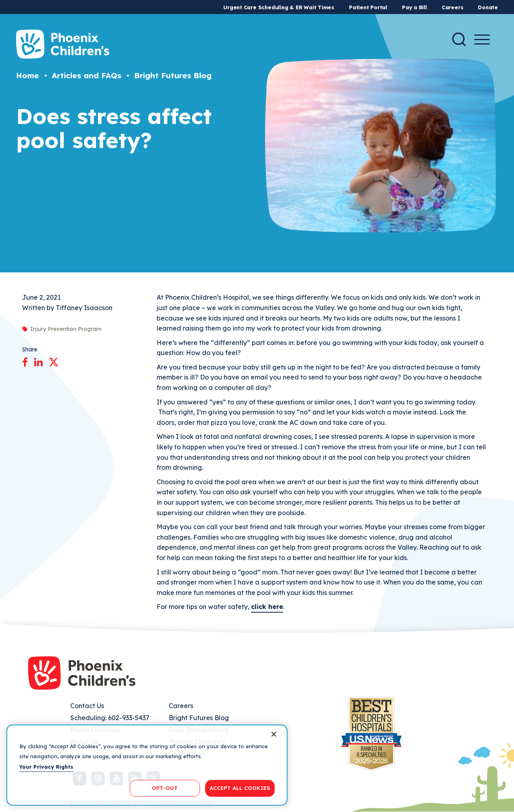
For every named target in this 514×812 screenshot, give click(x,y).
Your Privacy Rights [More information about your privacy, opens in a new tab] (46, 767)
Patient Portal (368, 7)
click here (267, 607)
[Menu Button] (482, 40)
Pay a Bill (414, 7)
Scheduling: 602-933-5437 (110, 718)
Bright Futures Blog (173, 75)
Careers (452, 7)
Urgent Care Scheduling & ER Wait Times (279, 7)
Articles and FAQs (87, 75)
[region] (147, 765)
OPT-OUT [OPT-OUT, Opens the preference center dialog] (165, 788)
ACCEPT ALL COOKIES (240, 788)
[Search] (459, 39)
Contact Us (87, 706)
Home (28, 75)
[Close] (274, 734)
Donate (488, 7)
